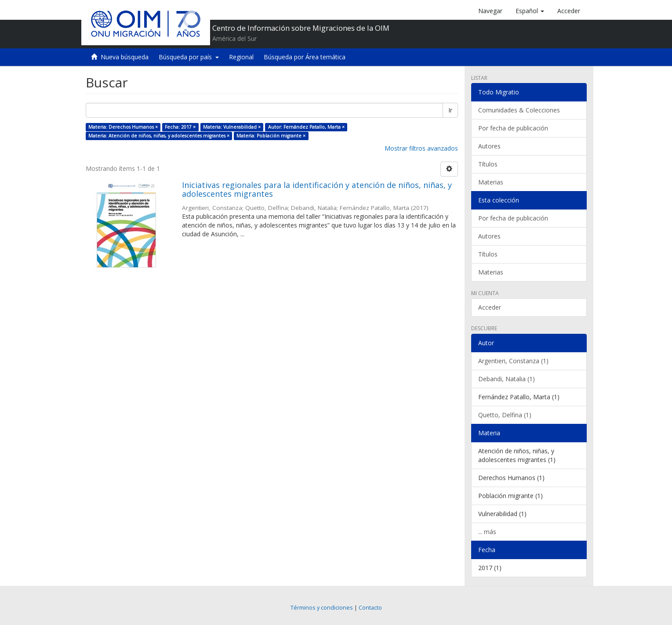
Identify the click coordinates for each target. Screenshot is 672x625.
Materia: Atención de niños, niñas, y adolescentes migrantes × (159, 136)
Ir (450, 110)
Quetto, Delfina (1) (505, 415)
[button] (530, 11)
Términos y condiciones (322, 608)
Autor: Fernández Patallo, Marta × (306, 127)
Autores (489, 146)
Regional (241, 57)
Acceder (490, 307)
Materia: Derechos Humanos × (123, 127)
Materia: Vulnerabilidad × (232, 127)
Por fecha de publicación (513, 128)
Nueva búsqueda (125, 57)
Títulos (488, 164)
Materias (491, 182)
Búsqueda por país (189, 57)
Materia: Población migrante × (271, 136)
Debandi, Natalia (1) (507, 379)
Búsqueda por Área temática (305, 57)
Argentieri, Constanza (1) (513, 361)
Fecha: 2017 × (180, 127)
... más (487, 532)
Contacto (370, 608)
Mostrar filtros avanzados (421, 148)
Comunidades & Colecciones (519, 110)
